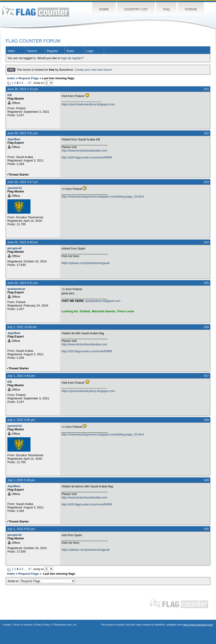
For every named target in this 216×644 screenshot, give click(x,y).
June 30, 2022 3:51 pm (23, 133)
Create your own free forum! (93, 70)
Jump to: (41, 581)
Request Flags (29, 78)
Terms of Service (23, 625)
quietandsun (16, 289)
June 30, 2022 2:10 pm (23, 89)
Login (90, 51)
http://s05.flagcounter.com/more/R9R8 (87, 157)
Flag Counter (36, 11)
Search (32, 51)
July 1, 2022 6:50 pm (21, 529)
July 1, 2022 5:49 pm (21, 480)
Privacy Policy (42, 625)
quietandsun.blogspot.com (103, 301)
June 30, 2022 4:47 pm (23, 182)
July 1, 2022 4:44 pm (21, 376)
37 (30, 83)
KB (10, 95)
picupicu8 (14, 248)
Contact (7, 625)
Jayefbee (14, 139)
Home (104, 9)
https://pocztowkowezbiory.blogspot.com (88, 104)
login (64, 58)
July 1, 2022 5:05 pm (21, 420)
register (77, 58)
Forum (191, 9)
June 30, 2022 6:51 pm (23, 283)
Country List (136, 9)
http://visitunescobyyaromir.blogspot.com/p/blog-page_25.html (103, 196)
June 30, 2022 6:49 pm (23, 242)
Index (11, 51)
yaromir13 (15, 188)
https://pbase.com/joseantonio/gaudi (85, 263)
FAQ (166, 9)
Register (52, 51)
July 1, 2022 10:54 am (22, 327)
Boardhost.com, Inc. (66, 625)
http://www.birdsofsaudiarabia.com (84, 150)
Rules (70, 51)
